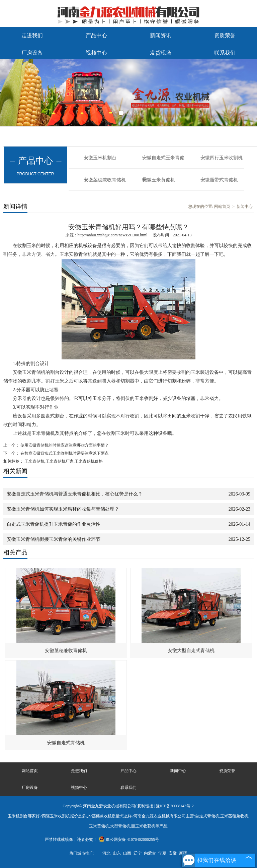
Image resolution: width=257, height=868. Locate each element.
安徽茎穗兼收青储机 (105, 180)
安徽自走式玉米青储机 (163, 162)
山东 (117, 853)
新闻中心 (245, 207)
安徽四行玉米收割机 (222, 158)
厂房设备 (32, 53)
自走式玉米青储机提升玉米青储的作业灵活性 (54, 524)
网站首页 (222, 207)
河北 (106, 853)
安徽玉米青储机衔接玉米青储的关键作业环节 (54, 539)
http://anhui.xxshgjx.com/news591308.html (113, 235)
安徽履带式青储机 (219, 180)
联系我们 (225, 53)
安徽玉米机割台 (100, 158)
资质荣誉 (225, 35)
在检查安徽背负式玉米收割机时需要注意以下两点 (64, 453)
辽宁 (138, 853)
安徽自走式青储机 (66, 743)
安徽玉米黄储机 (159, 180)
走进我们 (32, 35)
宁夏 (162, 853)
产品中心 (96, 35)
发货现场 (161, 53)
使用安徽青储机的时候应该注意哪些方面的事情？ (64, 445)
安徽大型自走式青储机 (191, 651)
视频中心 (96, 53)
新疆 (183, 853)
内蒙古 (150, 853)
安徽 (173, 853)
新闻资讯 (161, 35)
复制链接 (145, 806)
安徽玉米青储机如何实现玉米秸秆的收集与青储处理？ (63, 509)
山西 (127, 853)
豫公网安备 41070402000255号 (129, 840)
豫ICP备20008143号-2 (175, 806)
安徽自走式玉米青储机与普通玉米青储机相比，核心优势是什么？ (75, 494)
